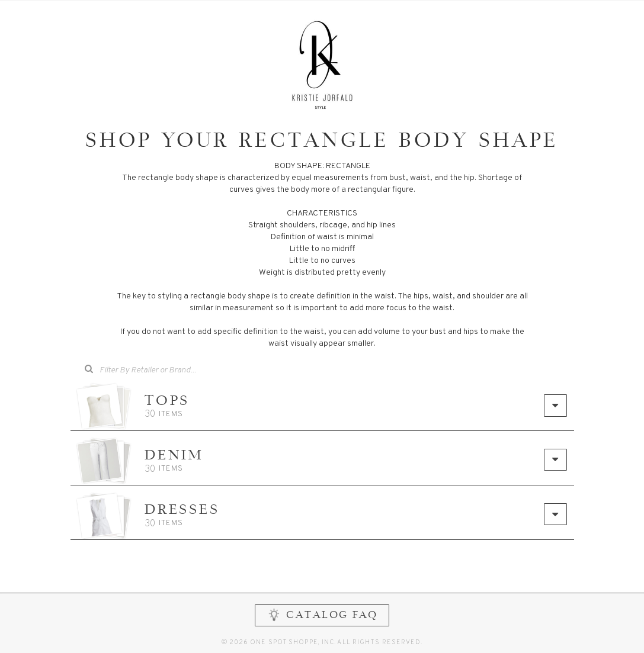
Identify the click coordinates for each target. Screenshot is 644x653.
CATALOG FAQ (322, 615)
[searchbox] (164, 369)
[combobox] (156, 371)
